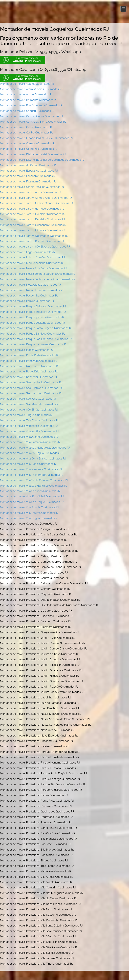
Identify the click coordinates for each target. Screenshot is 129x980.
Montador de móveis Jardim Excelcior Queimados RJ (33, 214)
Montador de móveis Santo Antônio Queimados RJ (31, 382)
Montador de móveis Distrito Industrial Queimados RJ (33, 154)
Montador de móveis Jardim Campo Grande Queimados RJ (36, 203)
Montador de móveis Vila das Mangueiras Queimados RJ (35, 448)
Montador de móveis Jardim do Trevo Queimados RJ (32, 209)
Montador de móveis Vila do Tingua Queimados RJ (31, 453)
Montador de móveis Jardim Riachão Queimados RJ (32, 241)
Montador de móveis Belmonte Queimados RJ (29, 100)
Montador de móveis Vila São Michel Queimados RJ (32, 496)
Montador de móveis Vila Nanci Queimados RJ (29, 464)
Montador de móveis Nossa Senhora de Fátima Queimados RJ (38, 279)
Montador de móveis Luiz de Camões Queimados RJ (32, 257)
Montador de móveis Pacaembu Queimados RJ (29, 296)
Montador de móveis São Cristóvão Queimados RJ (31, 388)
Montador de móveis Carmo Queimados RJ (27, 127)
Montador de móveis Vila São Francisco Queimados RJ (34, 486)
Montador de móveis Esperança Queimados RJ (29, 171)
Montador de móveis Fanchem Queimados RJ (28, 176)
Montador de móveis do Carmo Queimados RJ (29, 165)
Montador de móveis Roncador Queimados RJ (28, 377)
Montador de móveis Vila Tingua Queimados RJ (29, 518)
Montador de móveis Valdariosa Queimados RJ (29, 426)
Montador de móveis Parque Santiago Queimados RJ (33, 334)
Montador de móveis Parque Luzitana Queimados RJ (32, 323)
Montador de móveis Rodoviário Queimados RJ (29, 372)
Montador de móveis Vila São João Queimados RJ (31, 491)
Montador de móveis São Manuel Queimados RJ (30, 404)
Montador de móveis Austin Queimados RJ (26, 94)
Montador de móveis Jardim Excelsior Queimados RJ (32, 219)
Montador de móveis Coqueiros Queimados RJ (29, 149)
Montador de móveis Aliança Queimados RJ (27, 84)
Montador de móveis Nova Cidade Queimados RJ (30, 285)
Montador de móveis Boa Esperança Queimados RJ (32, 105)
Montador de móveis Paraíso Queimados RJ (27, 301)
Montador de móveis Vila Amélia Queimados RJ (29, 431)
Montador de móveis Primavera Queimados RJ (29, 361)
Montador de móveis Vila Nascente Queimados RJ (31, 469)
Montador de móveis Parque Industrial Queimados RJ (33, 312)
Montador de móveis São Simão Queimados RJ (29, 410)
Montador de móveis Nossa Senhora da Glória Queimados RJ (38, 274)
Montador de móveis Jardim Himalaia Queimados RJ (32, 230)
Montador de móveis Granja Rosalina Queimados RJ (32, 187)
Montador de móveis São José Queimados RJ (28, 399)
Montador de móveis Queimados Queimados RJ (30, 366)
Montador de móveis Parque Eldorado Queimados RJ (33, 306)
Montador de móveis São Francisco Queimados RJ (31, 393)
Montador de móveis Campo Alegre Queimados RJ (31, 116)
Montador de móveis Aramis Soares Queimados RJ (31, 89)
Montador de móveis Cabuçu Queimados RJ (27, 111)
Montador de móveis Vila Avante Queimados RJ (29, 437)
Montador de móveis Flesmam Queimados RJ (28, 182)
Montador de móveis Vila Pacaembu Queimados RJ (32, 475)
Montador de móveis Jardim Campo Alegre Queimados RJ (36, 198)
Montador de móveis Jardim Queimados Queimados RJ (34, 236)
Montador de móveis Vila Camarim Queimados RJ (31, 442)
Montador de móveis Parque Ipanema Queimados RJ (33, 317)
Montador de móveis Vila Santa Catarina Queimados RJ (34, 480)
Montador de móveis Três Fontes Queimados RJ (30, 420)
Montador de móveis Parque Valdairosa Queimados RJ (34, 344)
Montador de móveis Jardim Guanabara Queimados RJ (34, 225)
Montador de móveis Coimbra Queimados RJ (28, 143)
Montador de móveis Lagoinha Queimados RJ (28, 252)
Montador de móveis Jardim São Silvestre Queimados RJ (35, 247)
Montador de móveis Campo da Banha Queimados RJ (33, 122)
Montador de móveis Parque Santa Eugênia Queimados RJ (36, 328)
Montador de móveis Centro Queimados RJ (27, 133)
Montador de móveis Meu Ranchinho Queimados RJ (32, 263)
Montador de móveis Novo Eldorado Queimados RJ (32, 290)
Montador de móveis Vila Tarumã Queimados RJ (30, 513)
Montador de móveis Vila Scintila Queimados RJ (29, 507)
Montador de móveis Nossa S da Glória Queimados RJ (33, 268)
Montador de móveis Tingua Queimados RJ (27, 415)
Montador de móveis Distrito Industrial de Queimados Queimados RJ (42, 160)
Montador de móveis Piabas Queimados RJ (27, 350)
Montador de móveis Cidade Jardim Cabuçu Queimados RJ (37, 138)
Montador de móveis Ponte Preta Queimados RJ (30, 355)
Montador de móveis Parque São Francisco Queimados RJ (36, 339)
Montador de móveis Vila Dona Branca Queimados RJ (33, 459)
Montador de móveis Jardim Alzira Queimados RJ (30, 192)
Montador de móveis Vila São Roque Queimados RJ (32, 502)
